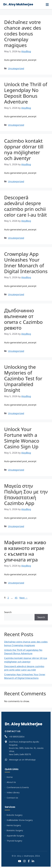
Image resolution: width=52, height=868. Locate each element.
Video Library (13, 793)
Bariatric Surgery (15, 830)
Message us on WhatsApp (22, 760)
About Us (11, 782)
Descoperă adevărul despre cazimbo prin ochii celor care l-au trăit (26, 206)
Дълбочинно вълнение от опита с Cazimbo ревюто (23, 319)
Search (8, 612)
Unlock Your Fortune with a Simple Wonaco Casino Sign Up (22, 438)
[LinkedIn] (33, 861)
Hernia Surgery (14, 825)
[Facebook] (29, 861)
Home (10, 777)
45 (16, 598)
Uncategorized (16, 68)
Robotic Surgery (15, 815)
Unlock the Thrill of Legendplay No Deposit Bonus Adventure (26, 93)
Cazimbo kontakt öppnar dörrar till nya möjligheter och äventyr (24, 149)
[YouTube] (20, 861)
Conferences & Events (18, 787)
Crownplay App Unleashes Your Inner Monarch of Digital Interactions (26, 263)
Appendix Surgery (15, 836)
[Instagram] (24, 861)
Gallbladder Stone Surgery (20, 820)
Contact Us (12, 798)
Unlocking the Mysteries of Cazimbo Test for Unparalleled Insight (23, 378)
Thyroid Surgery (14, 841)
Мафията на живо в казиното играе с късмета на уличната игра (25, 551)
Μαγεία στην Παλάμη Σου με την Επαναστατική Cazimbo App (26, 494)
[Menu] (47, 5)
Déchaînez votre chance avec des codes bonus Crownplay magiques (23, 34)
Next (24, 598)
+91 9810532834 (17, 737)
